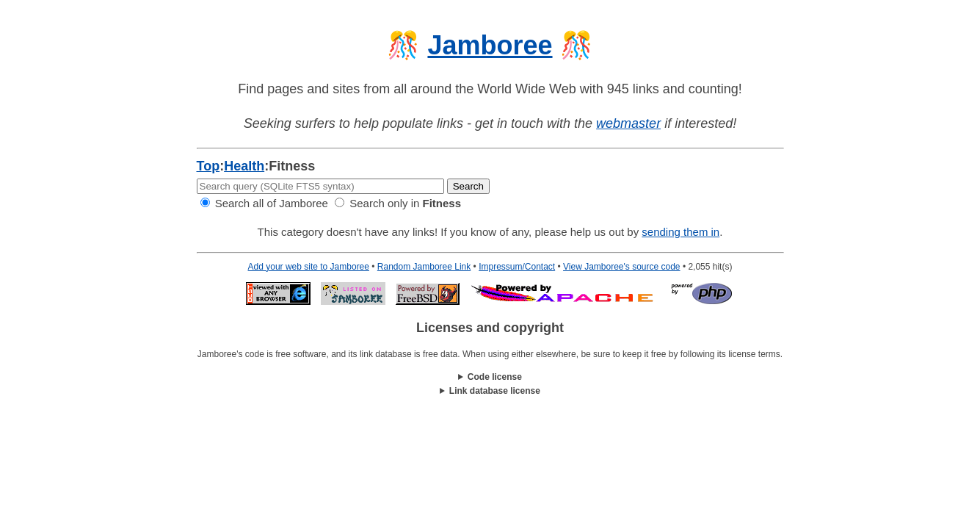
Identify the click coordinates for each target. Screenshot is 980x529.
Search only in (398, 203)
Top (208, 166)
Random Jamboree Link (424, 267)
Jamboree (490, 45)
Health (244, 166)
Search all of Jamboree (264, 203)
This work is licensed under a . (490, 391)
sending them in (680, 232)
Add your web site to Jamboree (309, 267)
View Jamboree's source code (622, 267)
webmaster (628, 123)
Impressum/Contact (517, 267)
